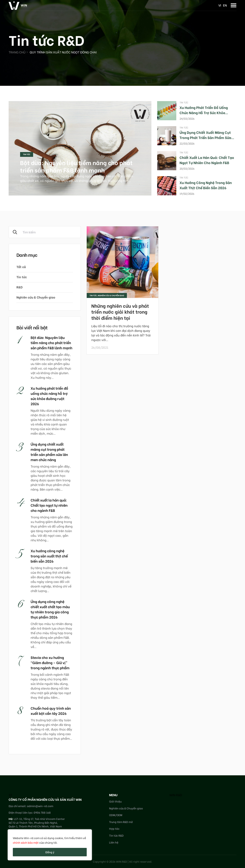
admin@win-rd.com (40, 806)
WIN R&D (176, 795)
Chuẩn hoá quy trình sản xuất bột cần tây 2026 (51, 711)
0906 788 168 (42, 812)
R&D (20, 287)
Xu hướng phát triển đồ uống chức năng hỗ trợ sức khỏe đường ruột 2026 (204, 112)
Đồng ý (50, 852)
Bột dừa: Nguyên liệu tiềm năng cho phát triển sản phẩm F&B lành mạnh (76, 166)
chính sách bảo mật (26, 842)
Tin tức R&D (116, 835)
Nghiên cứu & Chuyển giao (36, 297)
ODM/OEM (116, 815)
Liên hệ (114, 842)
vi (220, 5)
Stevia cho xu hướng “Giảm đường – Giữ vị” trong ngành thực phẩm (50, 662)
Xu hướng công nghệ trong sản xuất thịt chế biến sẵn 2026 (206, 185)
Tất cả (21, 267)
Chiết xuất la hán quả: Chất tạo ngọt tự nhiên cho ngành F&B (207, 160)
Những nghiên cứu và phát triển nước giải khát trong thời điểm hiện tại (120, 311)
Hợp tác (114, 828)
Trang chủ (17, 52)
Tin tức (27, 154)
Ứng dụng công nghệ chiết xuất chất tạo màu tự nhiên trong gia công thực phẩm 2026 (50, 609)
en (225, 5)
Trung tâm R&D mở (121, 822)
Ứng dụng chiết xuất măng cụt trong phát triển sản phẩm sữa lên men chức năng (205, 137)
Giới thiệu (115, 801)
